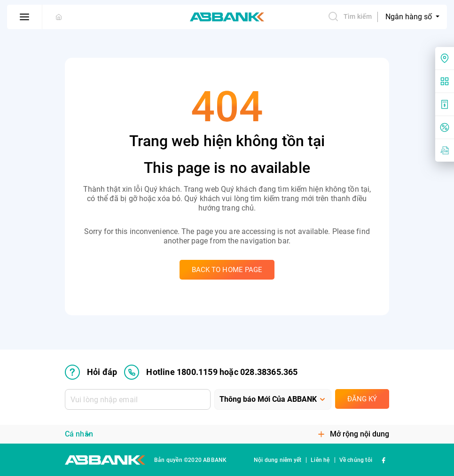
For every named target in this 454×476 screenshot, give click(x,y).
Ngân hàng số (410, 17)
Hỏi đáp (91, 372)
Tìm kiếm (350, 16)
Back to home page (227, 270)
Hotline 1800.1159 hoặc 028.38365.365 (211, 372)
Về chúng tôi (356, 460)
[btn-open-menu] (25, 17)
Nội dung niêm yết (278, 460)
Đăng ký (362, 399)
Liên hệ (320, 460)
